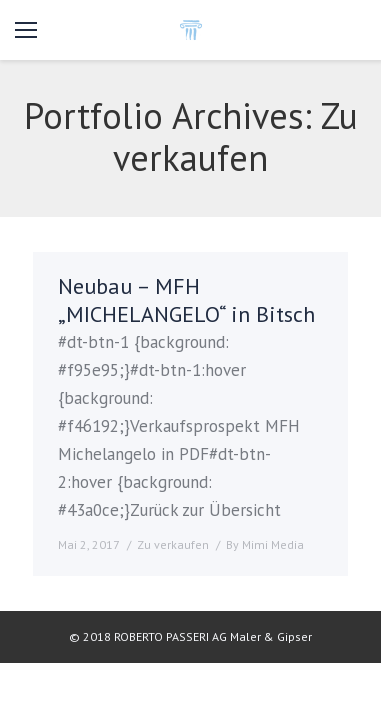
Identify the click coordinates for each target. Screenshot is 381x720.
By (265, 544)
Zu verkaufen (173, 544)
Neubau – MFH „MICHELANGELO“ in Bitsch (186, 300)
